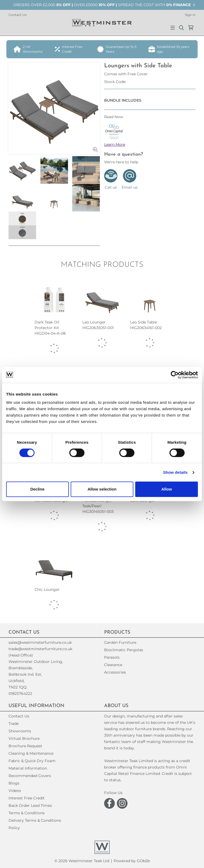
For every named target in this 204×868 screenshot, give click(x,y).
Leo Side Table (146, 325)
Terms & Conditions (27, 813)
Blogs (14, 783)
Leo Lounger (98, 325)
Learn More (115, 144)
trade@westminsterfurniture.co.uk (40, 649)
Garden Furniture (120, 642)
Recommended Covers (30, 776)
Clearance (113, 665)
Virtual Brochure (24, 738)
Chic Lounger (47, 589)
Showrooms (20, 731)
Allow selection (102, 489)
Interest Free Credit (27, 798)
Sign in (190, 15)
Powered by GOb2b (132, 861)
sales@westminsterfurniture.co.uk (40, 642)
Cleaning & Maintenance (31, 753)
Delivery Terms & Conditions (35, 820)
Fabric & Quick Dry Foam (32, 761)
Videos (15, 791)
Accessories (115, 672)
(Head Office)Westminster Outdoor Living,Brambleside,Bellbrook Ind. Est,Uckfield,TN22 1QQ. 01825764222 (36, 674)
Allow (167, 489)
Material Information (28, 768)
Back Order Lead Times (30, 805)
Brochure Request (25, 746)
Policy (14, 828)
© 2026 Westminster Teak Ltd (82, 861)
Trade (14, 724)
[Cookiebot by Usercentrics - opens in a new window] (175, 375)
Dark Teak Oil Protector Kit (50, 328)
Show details (175, 472)
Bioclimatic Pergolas (124, 650)
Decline (37, 489)
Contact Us (18, 15)
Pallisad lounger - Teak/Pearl (99, 506)
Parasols (112, 657)
